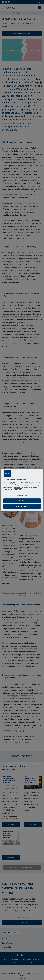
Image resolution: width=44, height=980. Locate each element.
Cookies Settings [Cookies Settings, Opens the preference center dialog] (22, 495)
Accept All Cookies (22, 506)
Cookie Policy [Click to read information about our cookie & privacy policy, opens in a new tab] (18, 489)
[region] (22, 490)
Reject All (22, 501)
